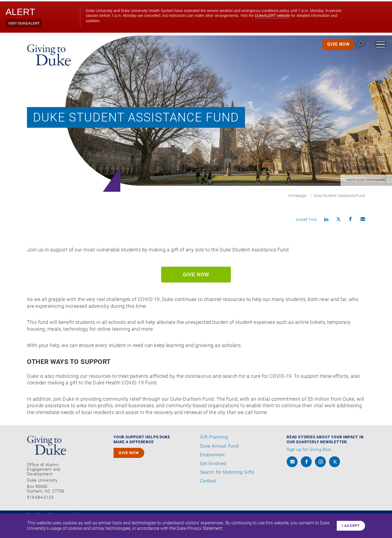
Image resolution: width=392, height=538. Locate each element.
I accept (349, 525)
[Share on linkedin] (326, 220)
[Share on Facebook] (351, 220)
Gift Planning (214, 457)
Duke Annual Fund (219, 466)
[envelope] (292, 482)
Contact (208, 501)
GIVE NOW (332, 52)
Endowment (212, 475)
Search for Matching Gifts (227, 493)
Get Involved (213, 484)
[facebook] (306, 482)
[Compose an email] (363, 220)
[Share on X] (339, 220)
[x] (335, 482)
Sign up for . (310, 470)
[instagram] (320, 482)
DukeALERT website (273, 16)
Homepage (297, 196)
